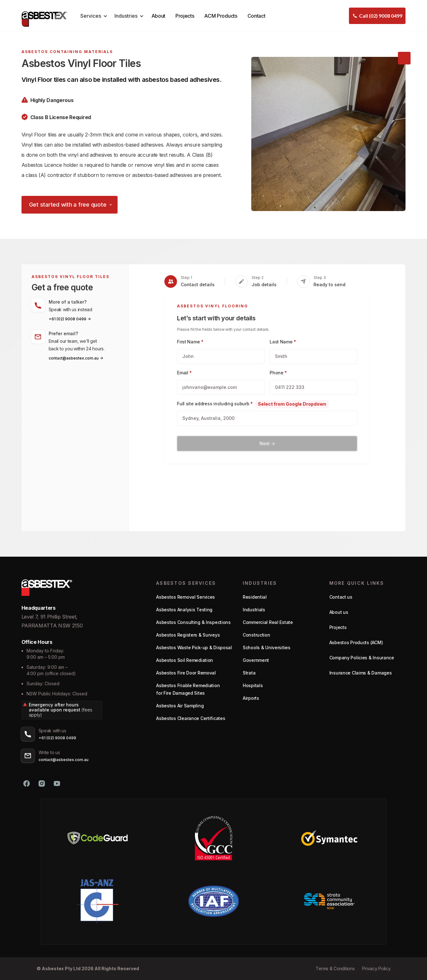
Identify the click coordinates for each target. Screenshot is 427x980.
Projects (185, 16)
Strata (249, 673)
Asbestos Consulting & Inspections (193, 622)
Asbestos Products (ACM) (356, 642)
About (158, 16)
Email (184, 373)
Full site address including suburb (215, 404)
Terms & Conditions (335, 968)
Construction (256, 635)
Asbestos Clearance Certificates (191, 718)
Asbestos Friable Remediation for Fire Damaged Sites (188, 689)
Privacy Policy (376, 968)
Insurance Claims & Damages (361, 673)
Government (256, 660)
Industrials (254, 610)
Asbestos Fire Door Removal (186, 673)
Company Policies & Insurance (362, 658)
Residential (255, 597)
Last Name (283, 342)
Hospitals (253, 685)
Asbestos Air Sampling (180, 706)
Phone (278, 373)
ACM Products (221, 16)
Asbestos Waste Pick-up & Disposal (194, 647)
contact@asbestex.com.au (64, 760)
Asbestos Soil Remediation (185, 660)
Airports (251, 698)
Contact (256, 16)
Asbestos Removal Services (186, 597)
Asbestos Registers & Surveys (188, 635)
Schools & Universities (267, 647)
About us (339, 612)
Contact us (341, 597)
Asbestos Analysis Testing (184, 610)
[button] (93, 16)
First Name (190, 342)
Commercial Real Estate (268, 622)
